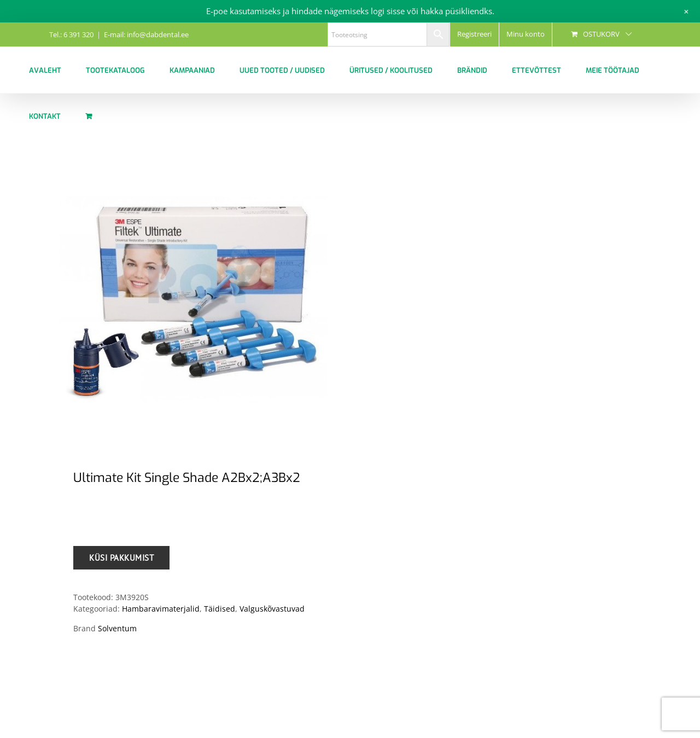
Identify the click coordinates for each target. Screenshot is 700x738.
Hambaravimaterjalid (161, 609)
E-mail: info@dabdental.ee (146, 34)
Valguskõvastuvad (272, 609)
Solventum (117, 628)
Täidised (220, 609)
